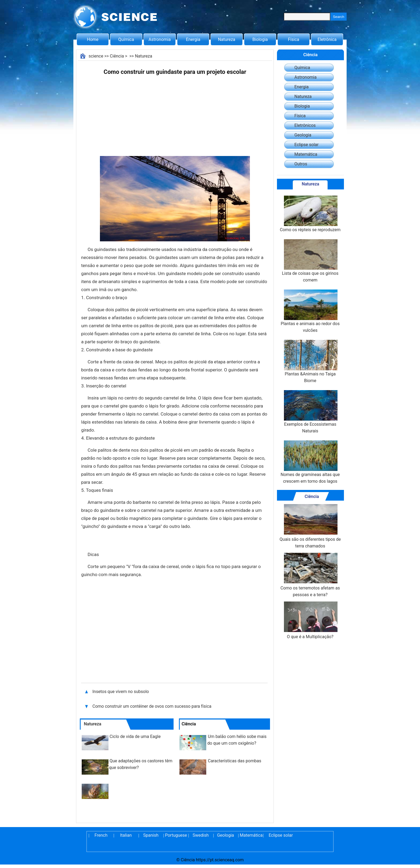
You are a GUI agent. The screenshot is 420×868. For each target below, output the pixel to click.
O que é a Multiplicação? (310, 620)
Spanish (151, 835)
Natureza (227, 39)
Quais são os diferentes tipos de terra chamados (310, 526)
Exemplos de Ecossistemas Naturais (310, 412)
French (101, 835)
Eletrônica (327, 39)
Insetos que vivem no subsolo (121, 692)
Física (294, 39)
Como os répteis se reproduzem (310, 214)
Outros (301, 164)
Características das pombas (235, 761)
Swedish (201, 835)
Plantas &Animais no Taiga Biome (310, 361)
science (96, 56)
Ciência (117, 56)
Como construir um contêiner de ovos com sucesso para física (152, 706)
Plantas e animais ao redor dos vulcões (310, 311)
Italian (126, 835)
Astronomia (160, 39)
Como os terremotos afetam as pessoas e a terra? (310, 575)
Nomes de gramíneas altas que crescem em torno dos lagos (310, 462)
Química (126, 39)
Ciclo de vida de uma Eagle (135, 736)
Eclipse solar (306, 145)
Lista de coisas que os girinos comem (310, 261)
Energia (193, 39)
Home (93, 39)
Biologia (260, 39)
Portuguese (176, 835)
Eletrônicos (305, 125)
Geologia (303, 135)
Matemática (306, 154)
